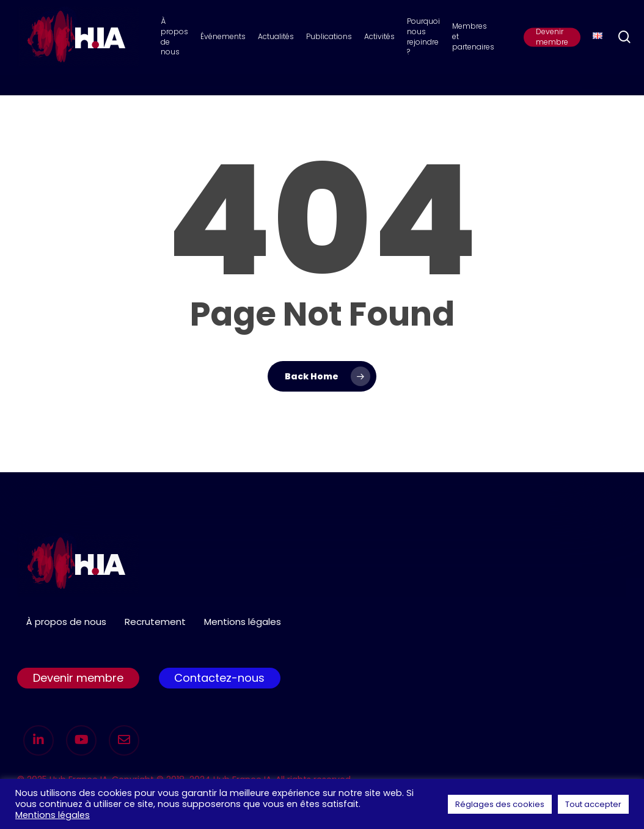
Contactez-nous (219, 678)
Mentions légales (243, 622)
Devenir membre (78, 678)
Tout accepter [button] (593, 804)
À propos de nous (66, 622)
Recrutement (155, 622)
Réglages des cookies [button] (500, 804)
